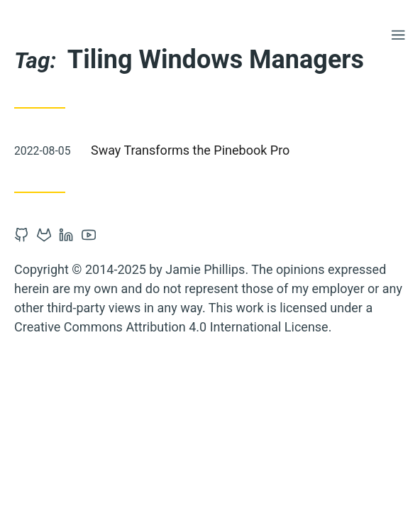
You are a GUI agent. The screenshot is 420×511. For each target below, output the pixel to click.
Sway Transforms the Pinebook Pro (190, 150)
